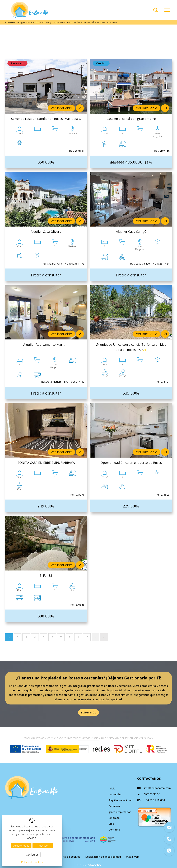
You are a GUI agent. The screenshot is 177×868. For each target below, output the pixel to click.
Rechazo (43, 846)
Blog (111, 824)
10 (87, 637)
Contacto (114, 829)
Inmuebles (115, 794)
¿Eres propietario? (120, 812)
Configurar (32, 855)
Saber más (88, 712)
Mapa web (132, 857)
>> (104, 637)
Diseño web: (89, 865)
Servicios (114, 806)
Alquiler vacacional (120, 800)
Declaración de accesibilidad (103, 857)
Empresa (114, 818)
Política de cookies (69, 857)
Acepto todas (21, 846)
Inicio (112, 788)
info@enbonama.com (157, 788)
